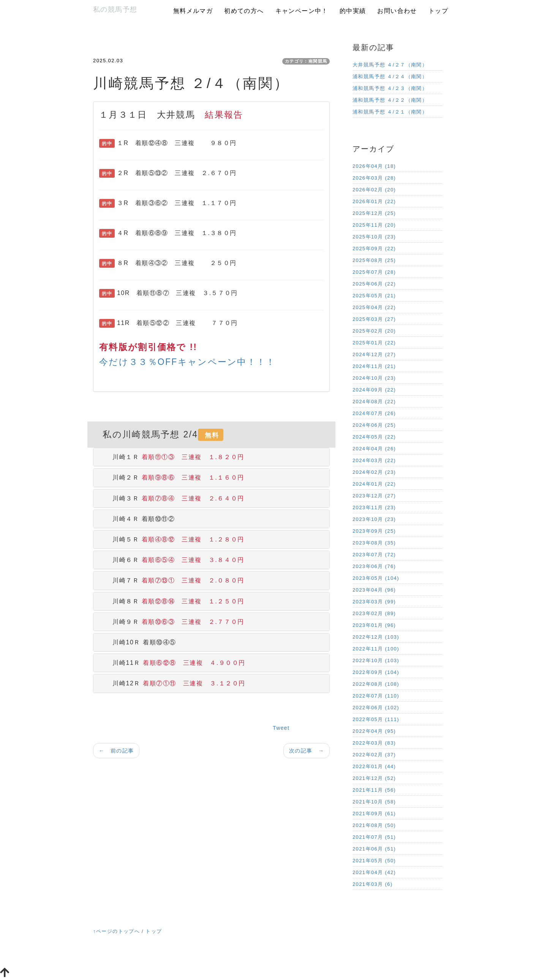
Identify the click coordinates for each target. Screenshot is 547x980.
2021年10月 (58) (374, 802)
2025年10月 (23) (374, 237)
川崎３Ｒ (172, 498)
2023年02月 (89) (374, 613)
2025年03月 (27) (374, 319)
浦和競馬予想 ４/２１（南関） (390, 112)
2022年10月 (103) (376, 660)
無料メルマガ (193, 11)
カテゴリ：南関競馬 (306, 61)
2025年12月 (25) (374, 213)
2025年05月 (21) (374, 296)
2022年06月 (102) (376, 708)
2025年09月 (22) (374, 249)
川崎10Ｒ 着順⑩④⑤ (138, 642)
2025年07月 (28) (374, 272)
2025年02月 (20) (374, 331)
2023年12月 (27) (374, 496)
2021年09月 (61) (374, 814)
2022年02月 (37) (374, 755)
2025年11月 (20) (374, 225)
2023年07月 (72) (374, 555)
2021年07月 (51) (374, 837)
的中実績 (353, 11)
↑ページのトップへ (116, 931)
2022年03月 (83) (374, 743)
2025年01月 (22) (374, 343)
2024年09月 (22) (374, 390)
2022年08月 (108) (376, 684)
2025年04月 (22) (374, 307)
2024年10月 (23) (374, 378)
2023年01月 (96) (374, 625)
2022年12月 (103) (376, 637)
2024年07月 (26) (374, 413)
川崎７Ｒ (172, 580)
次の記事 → (307, 751)
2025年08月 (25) (374, 260)
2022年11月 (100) (376, 649)
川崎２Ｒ (172, 477)
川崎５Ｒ (172, 539)
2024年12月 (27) (374, 354)
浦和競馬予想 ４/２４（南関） (390, 77)
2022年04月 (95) (374, 731)
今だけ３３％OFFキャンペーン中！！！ (187, 362)
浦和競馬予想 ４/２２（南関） (390, 100)
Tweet (281, 728)
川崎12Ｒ (172, 683)
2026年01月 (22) (374, 201)
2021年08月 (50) (374, 825)
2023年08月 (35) (374, 543)
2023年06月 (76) (374, 566)
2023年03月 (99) (374, 602)
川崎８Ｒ (172, 601)
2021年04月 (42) (374, 872)
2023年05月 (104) (376, 578)
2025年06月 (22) (374, 284)
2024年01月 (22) (374, 484)
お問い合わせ (397, 11)
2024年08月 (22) (374, 402)
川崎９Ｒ (172, 622)
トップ (438, 11)
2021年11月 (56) (374, 790)
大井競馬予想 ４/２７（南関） (390, 65)
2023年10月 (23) (374, 519)
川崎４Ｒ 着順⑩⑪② (137, 519)
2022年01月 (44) (374, 766)
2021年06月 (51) (374, 849)
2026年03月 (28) (374, 178)
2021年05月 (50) (374, 861)
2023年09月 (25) (374, 531)
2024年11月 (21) (374, 366)
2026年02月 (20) (374, 190)
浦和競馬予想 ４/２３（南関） (390, 88)
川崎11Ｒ (172, 663)
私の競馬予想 (115, 9)
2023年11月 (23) (374, 507)
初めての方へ (244, 11)
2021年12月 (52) (374, 778)
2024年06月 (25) (374, 425)
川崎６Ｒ (172, 560)
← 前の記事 (116, 751)
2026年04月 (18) (374, 166)
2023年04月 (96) (374, 590)
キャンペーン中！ (302, 11)
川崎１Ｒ (172, 457)
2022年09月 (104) (376, 672)
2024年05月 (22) (374, 437)
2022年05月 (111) (376, 719)
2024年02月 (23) (374, 472)
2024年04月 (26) (374, 449)
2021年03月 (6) (373, 884)
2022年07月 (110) (376, 696)
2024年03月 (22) (374, 460)
